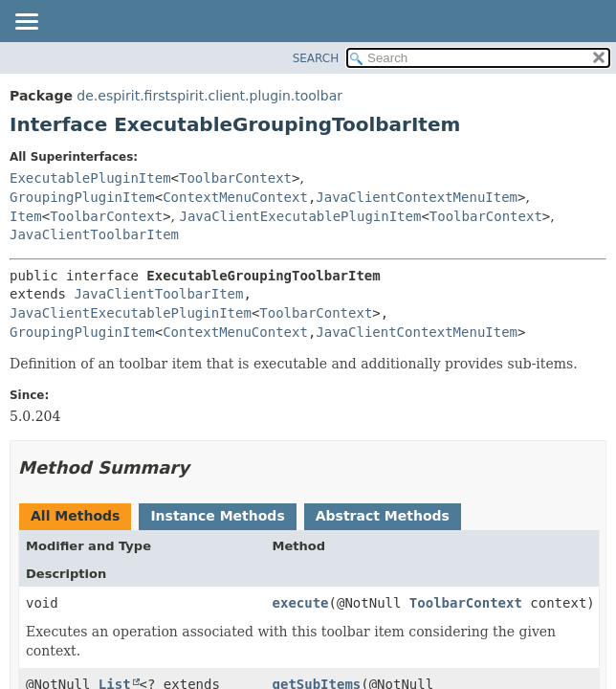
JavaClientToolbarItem (94, 234)
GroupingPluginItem (82, 197)
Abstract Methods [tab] (383, 516)
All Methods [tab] (75, 516)
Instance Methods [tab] (217, 516)
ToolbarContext (235, 178)
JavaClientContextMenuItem (417, 197)
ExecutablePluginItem (90, 178)
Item (26, 216)
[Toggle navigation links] (26, 23)
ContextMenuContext (235, 197)
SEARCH (316, 58)
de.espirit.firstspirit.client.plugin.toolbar (209, 96)
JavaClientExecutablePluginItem (301, 216)
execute (301, 603)
